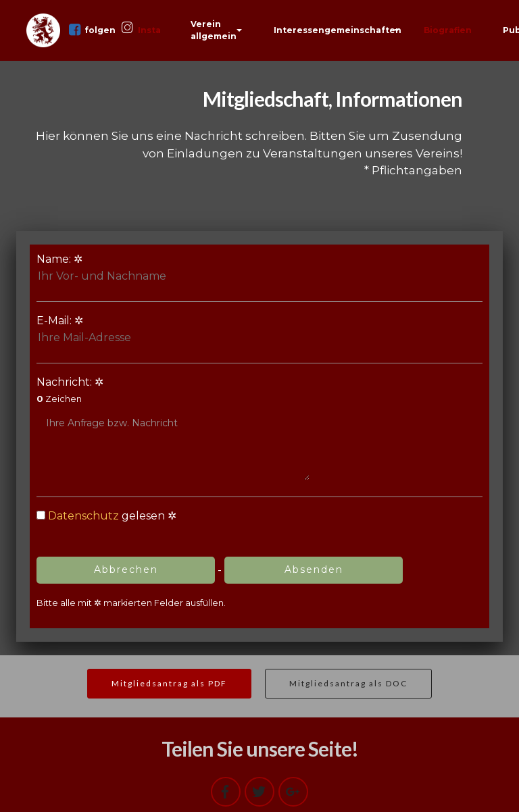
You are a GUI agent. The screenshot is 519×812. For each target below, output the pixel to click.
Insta (141, 29)
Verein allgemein (214, 30)
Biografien (448, 30)
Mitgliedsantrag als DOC (348, 683)
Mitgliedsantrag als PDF (169, 683)
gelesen (101, 516)
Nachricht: (173, 428)
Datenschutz (83, 516)
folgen (93, 30)
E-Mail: (112, 330)
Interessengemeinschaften (338, 30)
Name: (112, 269)
